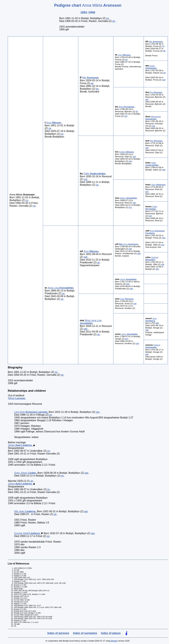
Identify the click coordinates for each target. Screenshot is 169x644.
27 (127, 339)
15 (164, 170)
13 (86, 179)
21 (164, 238)
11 (126, 116)
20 (139, 254)
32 (86, 473)
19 (130, 249)
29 (147, 330)
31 (98, 412)
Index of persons (58, 633)
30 (147, 354)
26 (86, 329)
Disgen (114, 641)
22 (163, 264)
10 (164, 80)
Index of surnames (85, 633)
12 (147, 99)
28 (157, 323)
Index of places (111, 633)
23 (157, 269)
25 (131, 289)
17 (130, 207)
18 (86, 257)
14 (134, 157)
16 (134, 203)
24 (128, 284)
